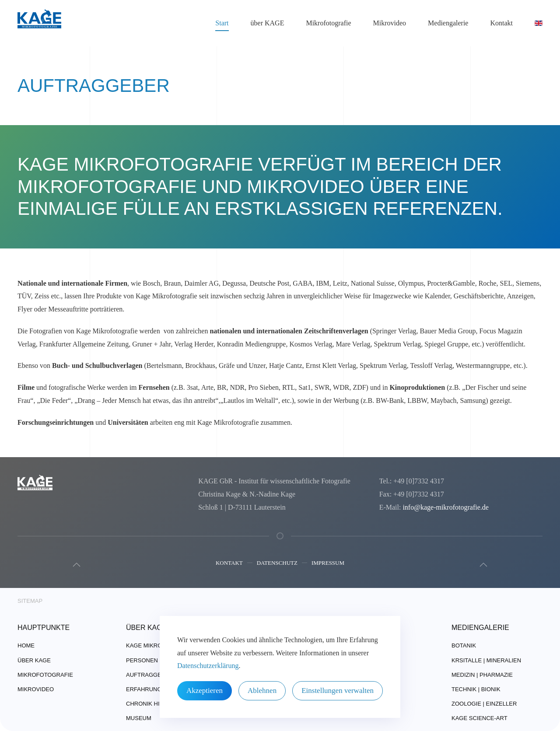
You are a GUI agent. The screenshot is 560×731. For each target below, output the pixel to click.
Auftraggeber (150, 675)
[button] (75, 565)
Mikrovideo (390, 23)
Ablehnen (262, 691)
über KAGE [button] (268, 23)
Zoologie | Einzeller (484, 704)
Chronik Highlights (157, 704)
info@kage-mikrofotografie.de (444, 507)
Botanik (464, 645)
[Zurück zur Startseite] (39, 23)
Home (26, 645)
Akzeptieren (205, 691)
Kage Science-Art (479, 718)
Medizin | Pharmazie (482, 675)
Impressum (328, 564)
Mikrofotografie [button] (328, 23)
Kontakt (229, 564)
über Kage (34, 660)
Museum (139, 718)
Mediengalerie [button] (448, 23)
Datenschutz (277, 564)
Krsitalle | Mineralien (486, 660)
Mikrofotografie (45, 675)
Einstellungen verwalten (338, 691)
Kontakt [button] (501, 23)
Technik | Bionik (476, 689)
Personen (142, 660)
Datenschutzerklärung (208, 666)
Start (222, 23)
